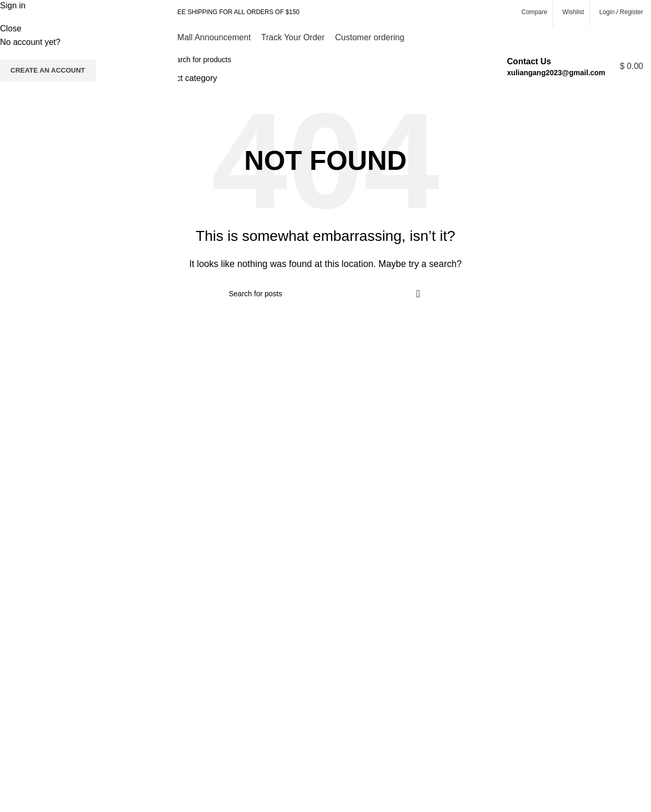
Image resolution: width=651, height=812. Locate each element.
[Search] (317, 60)
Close (11, 28)
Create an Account (48, 70)
